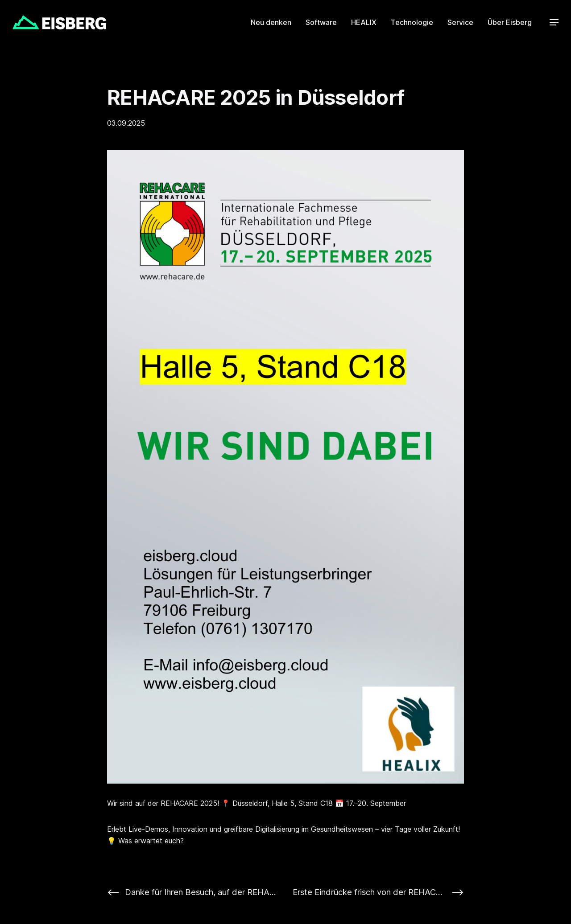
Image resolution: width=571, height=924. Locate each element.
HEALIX (364, 22)
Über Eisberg (510, 22)
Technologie (412, 22)
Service (460, 22)
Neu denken (271, 22)
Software (321, 22)
